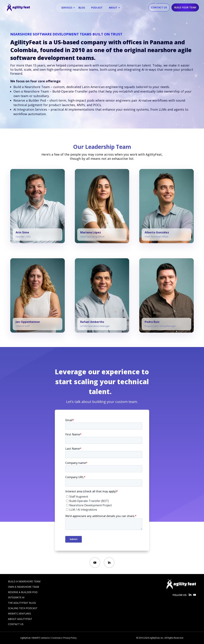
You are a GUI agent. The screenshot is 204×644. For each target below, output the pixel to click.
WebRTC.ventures (19, 614)
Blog (82, 8)
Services (67, 8)
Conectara (56, 638)
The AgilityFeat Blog (22, 603)
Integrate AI (16, 597)
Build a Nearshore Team (24, 581)
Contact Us (159, 7)
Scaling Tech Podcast (23, 608)
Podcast (97, 8)
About (113, 8)
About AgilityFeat (20, 619)
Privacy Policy (70, 638)
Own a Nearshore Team (23, 587)
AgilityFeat (25, 638)
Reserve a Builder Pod (23, 592)
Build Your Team (185, 7)
